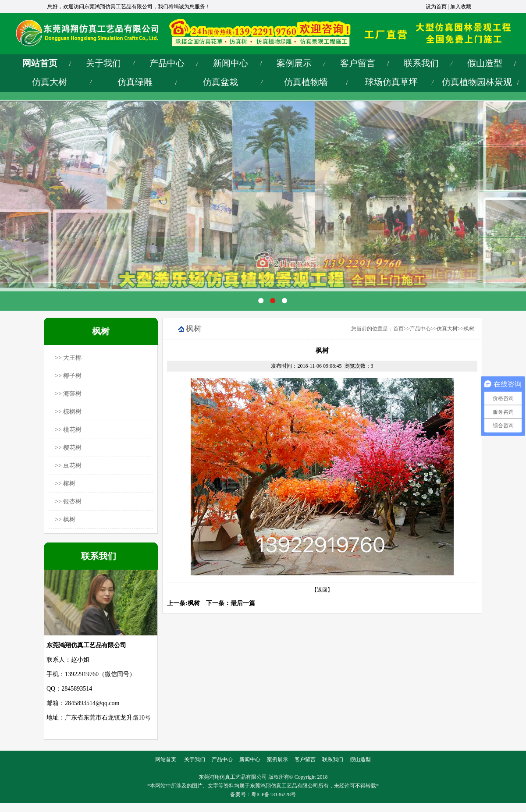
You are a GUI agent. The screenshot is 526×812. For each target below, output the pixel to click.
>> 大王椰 (68, 358)
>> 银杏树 (68, 502)
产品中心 (167, 63)
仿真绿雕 (135, 82)
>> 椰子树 (68, 376)
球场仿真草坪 (391, 82)
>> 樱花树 (68, 448)
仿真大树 (50, 82)
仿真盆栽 (220, 82)
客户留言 (358, 63)
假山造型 (485, 63)
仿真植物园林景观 (477, 82)
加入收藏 (461, 7)
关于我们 (103, 63)
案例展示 (294, 63)
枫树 (469, 329)
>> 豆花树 (68, 466)
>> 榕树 (65, 484)
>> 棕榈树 (68, 412)
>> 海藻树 (68, 394)
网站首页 (40, 63)
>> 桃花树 (68, 430)
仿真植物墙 (306, 82)
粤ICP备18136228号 (274, 794)
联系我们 (421, 63)
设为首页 (436, 7)
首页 (398, 329)
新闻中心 (231, 63)
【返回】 (322, 590)
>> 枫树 (65, 519)
